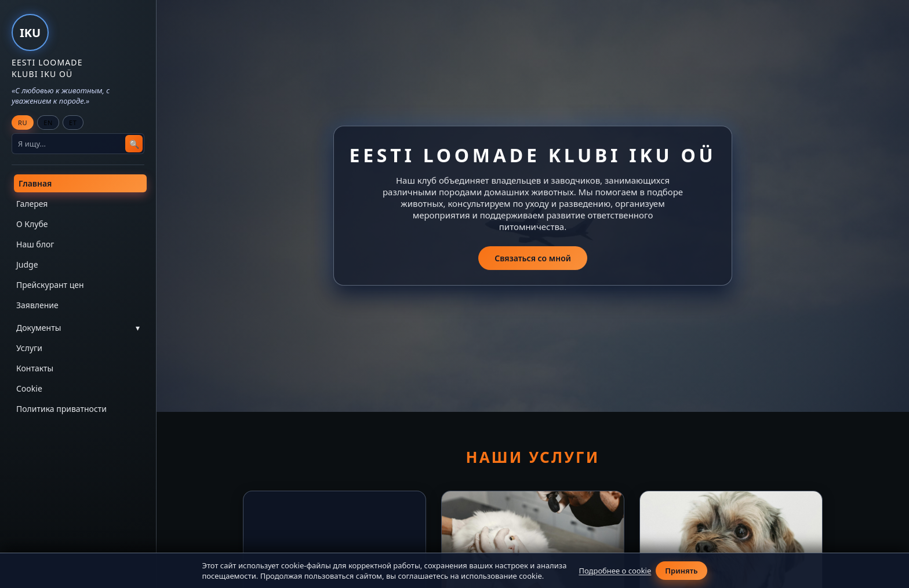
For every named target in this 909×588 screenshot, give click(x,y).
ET (73, 123)
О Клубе (32, 224)
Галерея (32, 204)
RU (23, 123)
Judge (27, 264)
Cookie (29, 388)
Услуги (29, 348)
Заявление (37, 305)
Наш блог (35, 244)
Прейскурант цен (50, 285)
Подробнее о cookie (615, 571)
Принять (681, 571)
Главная (35, 183)
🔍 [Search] (134, 144)
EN (48, 123)
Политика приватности (61, 409)
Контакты (35, 368)
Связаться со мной (533, 259)
